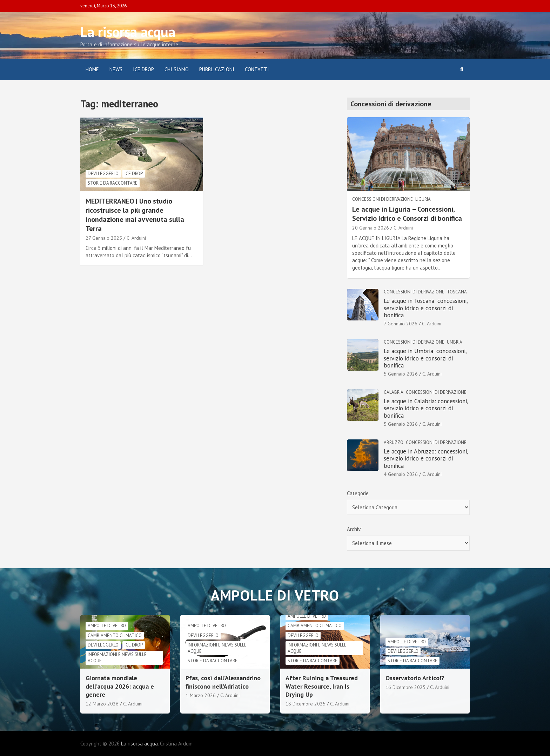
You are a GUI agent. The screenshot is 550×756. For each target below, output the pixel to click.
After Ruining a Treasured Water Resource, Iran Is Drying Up (322, 686)
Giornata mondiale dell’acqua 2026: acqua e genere (120, 686)
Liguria (423, 199)
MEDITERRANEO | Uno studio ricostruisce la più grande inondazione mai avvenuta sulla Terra (135, 215)
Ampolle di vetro (107, 626)
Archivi (354, 529)
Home (92, 69)
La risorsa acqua (128, 32)
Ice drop (134, 174)
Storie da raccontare (113, 183)
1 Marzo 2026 (201, 695)
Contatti (257, 69)
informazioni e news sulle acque (117, 658)
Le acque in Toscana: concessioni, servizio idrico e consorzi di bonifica (426, 308)
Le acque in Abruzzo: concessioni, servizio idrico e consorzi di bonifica (426, 459)
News (116, 69)
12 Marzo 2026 (102, 704)
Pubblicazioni (217, 69)
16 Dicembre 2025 (405, 687)
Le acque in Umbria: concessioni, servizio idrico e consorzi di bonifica (425, 358)
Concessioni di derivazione (383, 199)
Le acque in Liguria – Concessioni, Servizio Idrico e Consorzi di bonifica (407, 214)
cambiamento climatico (115, 635)
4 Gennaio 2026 (401, 474)
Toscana (457, 292)
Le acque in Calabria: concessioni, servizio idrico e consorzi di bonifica (426, 408)
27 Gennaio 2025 (104, 238)
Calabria (394, 392)
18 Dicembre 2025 (306, 704)
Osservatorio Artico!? (415, 678)
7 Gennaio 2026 (401, 324)
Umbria (455, 342)
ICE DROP (143, 69)
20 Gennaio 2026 (371, 228)
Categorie (358, 493)
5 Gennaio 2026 (401, 374)
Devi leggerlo (103, 174)
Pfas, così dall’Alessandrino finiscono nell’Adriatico (223, 682)
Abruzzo (394, 442)
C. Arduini (136, 238)
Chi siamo (177, 69)
